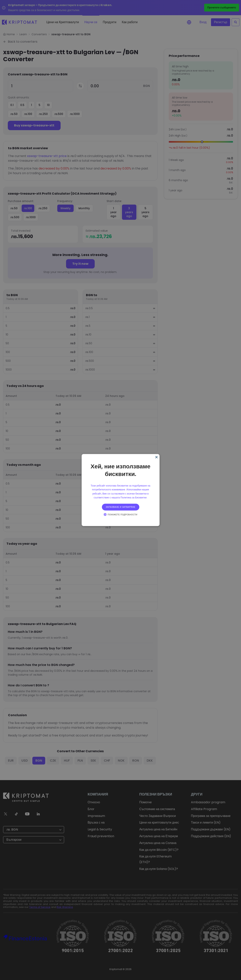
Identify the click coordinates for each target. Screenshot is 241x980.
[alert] (121, 490)
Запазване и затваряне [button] (121, 507)
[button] (120, 514)
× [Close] (156, 457)
